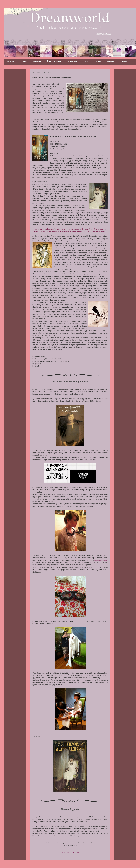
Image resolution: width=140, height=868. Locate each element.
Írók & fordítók (54, 62)
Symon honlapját (101, 560)
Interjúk (37, 62)
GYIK (86, 62)
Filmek (24, 62)
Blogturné (72, 62)
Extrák (124, 62)
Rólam (98, 62)
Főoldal (11, 62)
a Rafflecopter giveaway (70, 852)
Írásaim (111, 62)
